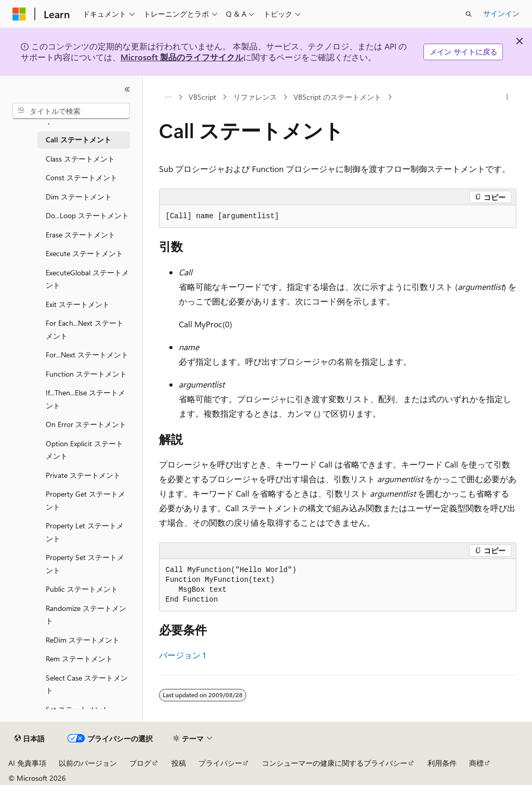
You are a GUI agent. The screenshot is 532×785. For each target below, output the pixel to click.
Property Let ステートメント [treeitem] (85, 532)
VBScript (202, 97)
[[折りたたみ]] (127, 89)
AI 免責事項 (27, 763)
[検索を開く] (469, 14)
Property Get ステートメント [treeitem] (85, 500)
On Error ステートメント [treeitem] (86, 424)
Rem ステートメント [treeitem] (79, 658)
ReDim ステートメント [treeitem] (83, 640)
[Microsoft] (19, 14)
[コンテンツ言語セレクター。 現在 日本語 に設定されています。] (30, 739)
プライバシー (220, 763)
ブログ (140, 763)
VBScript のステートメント (337, 97)
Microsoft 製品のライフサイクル (182, 57)
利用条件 (442, 763)
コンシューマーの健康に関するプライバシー (335, 763)
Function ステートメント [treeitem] (86, 374)
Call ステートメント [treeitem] (78, 139)
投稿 (179, 763)
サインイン (501, 13)
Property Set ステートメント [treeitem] (85, 564)
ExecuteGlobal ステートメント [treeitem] (87, 279)
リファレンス (255, 97)
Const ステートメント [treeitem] (82, 177)
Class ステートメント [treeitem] (80, 159)
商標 (476, 763)
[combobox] (71, 111)
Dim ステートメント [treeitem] (79, 197)
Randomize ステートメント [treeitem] (86, 615)
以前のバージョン (88, 763)
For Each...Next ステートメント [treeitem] (85, 329)
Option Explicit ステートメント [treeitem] (84, 450)
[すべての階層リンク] (168, 97)
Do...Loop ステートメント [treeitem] (87, 215)
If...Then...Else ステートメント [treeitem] (85, 399)
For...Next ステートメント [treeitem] (87, 355)
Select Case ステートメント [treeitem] (87, 684)
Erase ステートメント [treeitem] (81, 235)
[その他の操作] (507, 97)
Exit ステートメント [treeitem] (78, 304)
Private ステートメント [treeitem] (83, 475)
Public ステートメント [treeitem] (82, 589)
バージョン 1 (182, 655)
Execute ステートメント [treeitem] (84, 253)
